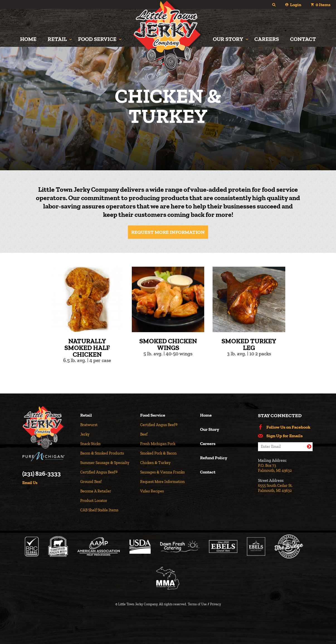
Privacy (216, 604)
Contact (303, 39)
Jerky (85, 434)
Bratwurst (89, 425)
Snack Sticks (90, 444)
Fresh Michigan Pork (158, 444)
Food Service (97, 39)
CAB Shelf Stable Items (99, 510)
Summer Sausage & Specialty (105, 463)
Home (28, 39)
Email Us (30, 483)
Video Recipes (152, 491)
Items (323, 5)
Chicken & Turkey (155, 463)
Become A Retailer (96, 491)
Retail (57, 39)
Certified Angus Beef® (99, 472)
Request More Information (168, 232)
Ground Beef (91, 482)
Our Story (228, 39)
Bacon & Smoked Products (102, 453)
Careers (267, 39)
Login (296, 5)
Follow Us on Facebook (288, 427)
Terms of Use (197, 604)
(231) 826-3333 (42, 474)
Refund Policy (214, 458)
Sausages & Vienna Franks (162, 472)
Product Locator (94, 501)
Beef (144, 434)
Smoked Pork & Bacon (158, 453)
